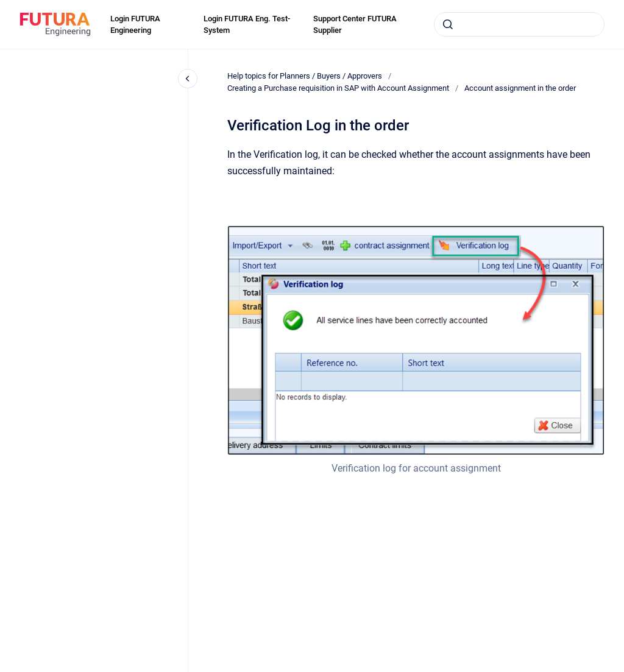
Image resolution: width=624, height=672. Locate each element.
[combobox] (519, 24)
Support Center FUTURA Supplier (355, 25)
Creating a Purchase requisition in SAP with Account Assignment (338, 88)
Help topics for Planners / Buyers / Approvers (305, 76)
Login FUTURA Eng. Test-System (247, 25)
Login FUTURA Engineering (135, 25)
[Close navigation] (188, 79)
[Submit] (448, 24)
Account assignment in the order (520, 88)
